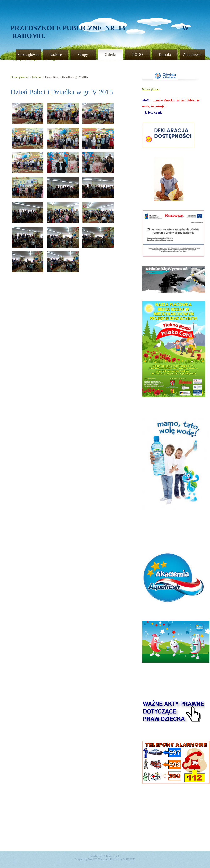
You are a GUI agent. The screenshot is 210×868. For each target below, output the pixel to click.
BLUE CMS (129, 859)
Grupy (83, 55)
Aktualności (192, 55)
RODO (137, 55)
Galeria (110, 55)
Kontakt (165, 55)
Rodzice (56, 55)
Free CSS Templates (98, 859)
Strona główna (28, 55)
